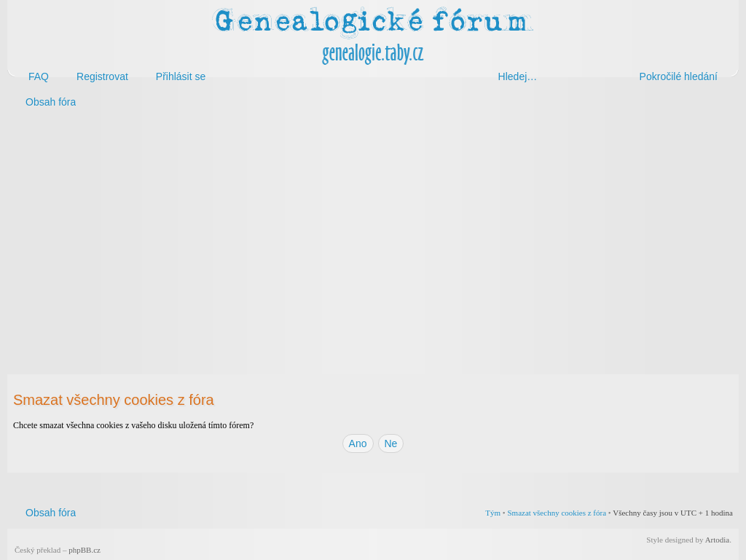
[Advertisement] (373, 232)
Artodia (718, 540)
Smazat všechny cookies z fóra (557, 513)
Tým (493, 513)
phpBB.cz (85, 550)
